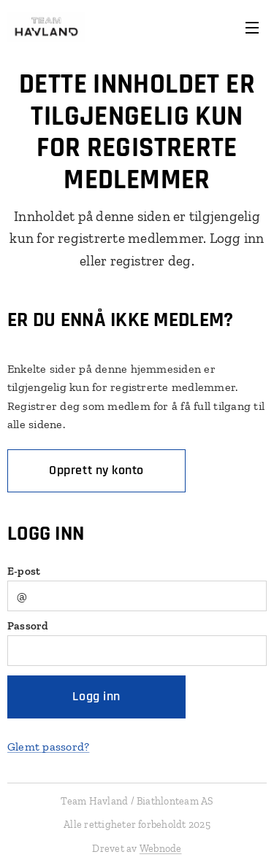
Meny (252, 28)
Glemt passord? (48, 747)
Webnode (161, 849)
